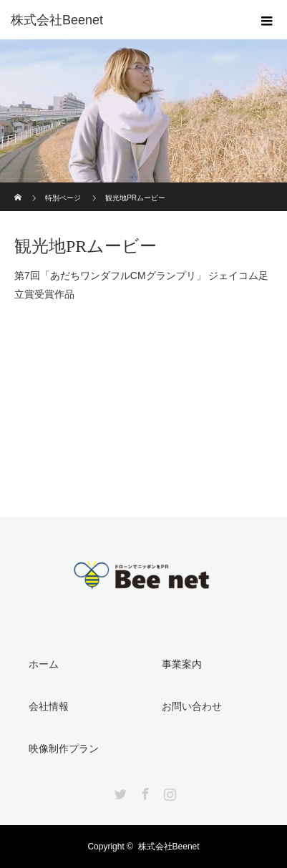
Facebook (144, 791)
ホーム (44, 664)
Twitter (119, 791)
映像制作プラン (64, 748)
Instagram (168, 791)
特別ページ (63, 198)
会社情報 (49, 706)
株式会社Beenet (169, 847)
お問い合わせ (192, 706)
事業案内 (182, 664)
